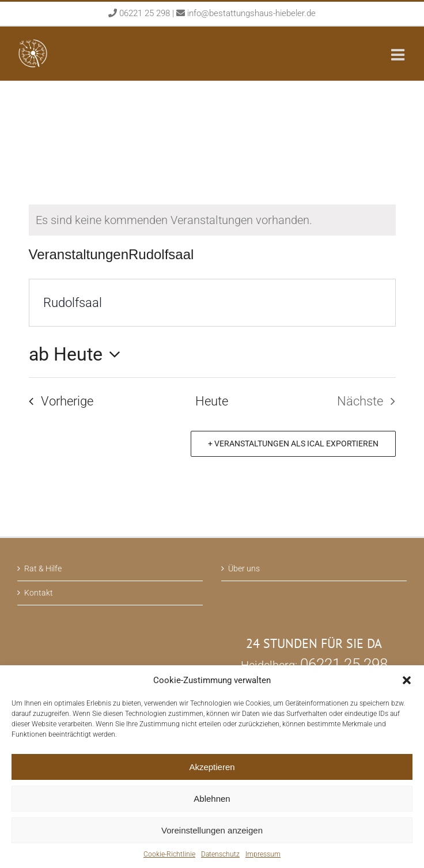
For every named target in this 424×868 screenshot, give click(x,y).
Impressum (263, 854)
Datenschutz (220, 854)
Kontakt (39, 593)
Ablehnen (212, 799)
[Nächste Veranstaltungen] (370, 401)
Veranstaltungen (79, 254)
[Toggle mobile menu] (399, 54)
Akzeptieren (212, 767)
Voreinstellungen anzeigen (212, 830)
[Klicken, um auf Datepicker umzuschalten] (78, 354)
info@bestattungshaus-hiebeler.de (251, 13)
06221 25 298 (146, 13)
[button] (407, 680)
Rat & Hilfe (43, 568)
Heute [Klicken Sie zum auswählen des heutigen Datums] (212, 401)
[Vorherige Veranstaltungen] (57, 401)
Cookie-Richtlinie (169, 854)
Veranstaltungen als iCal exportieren (296, 444)
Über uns (244, 568)
